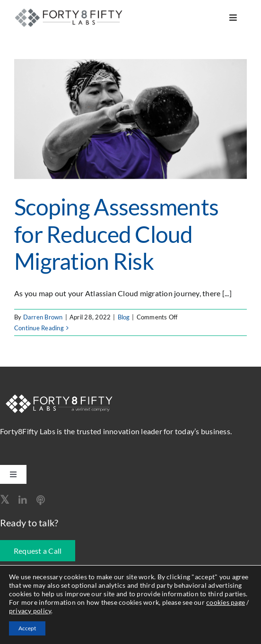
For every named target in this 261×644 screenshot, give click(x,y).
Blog (124, 317)
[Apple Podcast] (41, 500)
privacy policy (30, 611)
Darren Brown (43, 317)
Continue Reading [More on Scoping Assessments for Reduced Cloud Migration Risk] (39, 328)
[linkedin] (23, 500)
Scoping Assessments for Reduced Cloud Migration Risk (116, 234)
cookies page (226, 602)
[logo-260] (70, 11)
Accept (27, 628)
